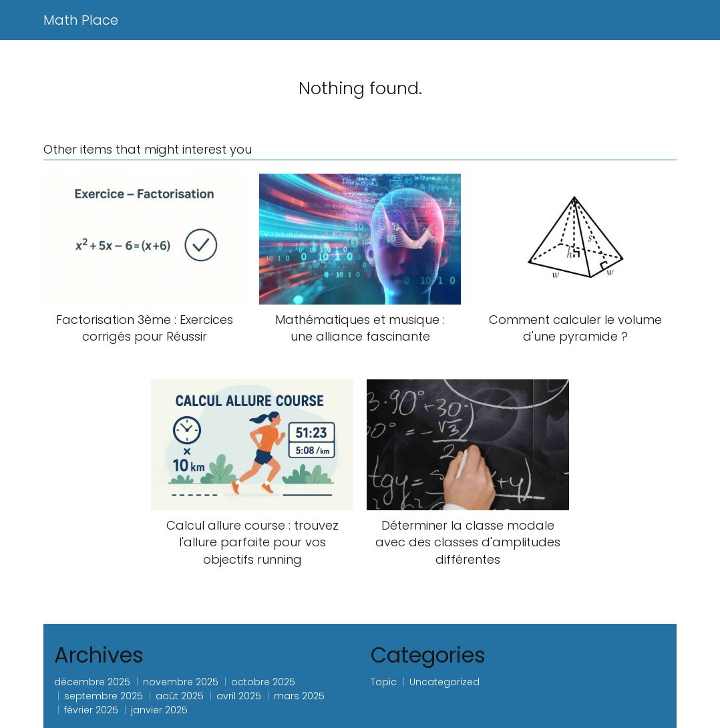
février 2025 (91, 710)
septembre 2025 (104, 696)
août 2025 (180, 696)
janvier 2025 (159, 710)
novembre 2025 (181, 682)
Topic (384, 682)
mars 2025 (299, 696)
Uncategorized (444, 682)
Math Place (81, 20)
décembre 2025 (92, 682)
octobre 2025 (263, 682)
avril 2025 (239, 696)
